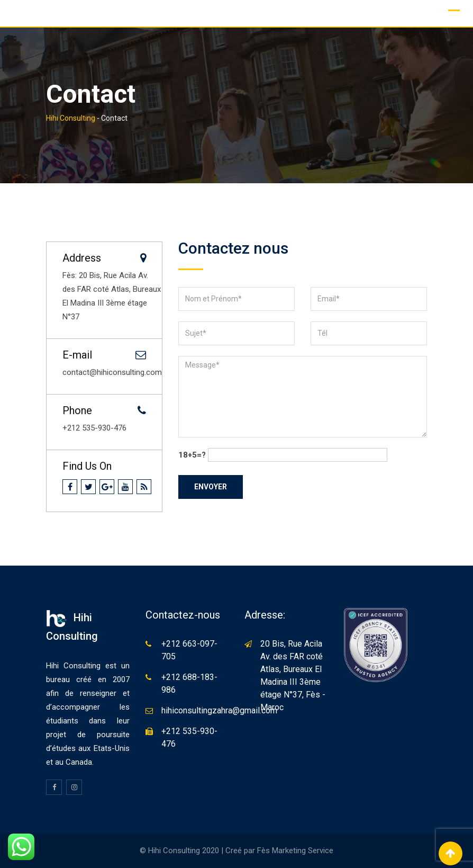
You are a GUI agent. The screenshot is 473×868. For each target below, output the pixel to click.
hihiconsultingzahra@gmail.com (219, 710)
